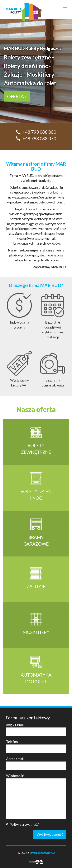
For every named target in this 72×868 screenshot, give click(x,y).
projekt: (36, 862)
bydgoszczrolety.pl (43, 853)
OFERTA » (17, 96)
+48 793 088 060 (39, 132)
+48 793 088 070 (39, 138)
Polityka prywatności (22, 824)
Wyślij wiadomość (50, 834)
